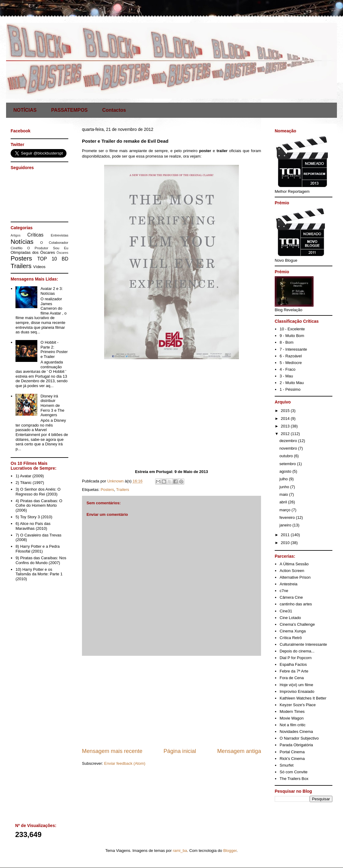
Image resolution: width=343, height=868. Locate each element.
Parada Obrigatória (296, 745)
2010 (286, 543)
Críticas (35, 235)
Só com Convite (294, 772)
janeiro (286, 525)
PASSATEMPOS (69, 110)
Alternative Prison (295, 577)
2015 (286, 411)
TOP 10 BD (53, 259)
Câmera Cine (291, 597)
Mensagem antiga (239, 751)
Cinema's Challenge (297, 624)
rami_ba (180, 851)
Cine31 (286, 611)
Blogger (230, 851)
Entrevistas (59, 235)
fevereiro (288, 517)
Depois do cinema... (297, 651)
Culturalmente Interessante (303, 644)
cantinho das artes (296, 604)
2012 (286, 434)
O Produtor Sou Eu (48, 248)
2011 (286, 535)
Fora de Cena (292, 678)
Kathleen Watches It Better (303, 698)
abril (284, 502)
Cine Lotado (290, 618)
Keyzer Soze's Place (298, 705)
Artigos (15, 235)
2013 (286, 426)
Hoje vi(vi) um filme (296, 685)
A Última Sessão (294, 564)
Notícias (22, 242)
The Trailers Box (294, 779)
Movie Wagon (292, 718)
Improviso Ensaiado (297, 691)
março (286, 510)
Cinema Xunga (293, 631)
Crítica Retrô (291, 638)
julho (284, 479)
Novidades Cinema (296, 732)
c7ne (284, 591)
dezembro (289, 441)
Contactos (114, 110)
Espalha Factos (293, 664)
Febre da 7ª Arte (294, 671)
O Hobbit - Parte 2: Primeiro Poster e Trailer (54, 349)
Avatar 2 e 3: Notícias (51, 291)
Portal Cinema (292, 752)
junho (285, 487)
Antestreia (289, 584)
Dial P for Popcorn (295, 658)
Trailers (123, 490)
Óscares (62, 253)
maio (284, 494)
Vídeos (39, 267)
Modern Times (292, 711)
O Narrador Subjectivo (299, 738)
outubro (287, 456)
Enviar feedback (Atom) (125, 763)
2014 (286, 419)
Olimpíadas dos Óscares (33, 252)
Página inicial (180, 751)
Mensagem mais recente (112, 751)
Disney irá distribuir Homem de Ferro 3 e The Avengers (52, 405)
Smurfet (287, 765)
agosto (286, 471)
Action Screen (292, 571)
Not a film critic (292, 725)
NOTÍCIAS (25, 110)
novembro (289, 448)
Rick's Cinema (292, 759)
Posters (107, 490)
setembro (288, 464)
